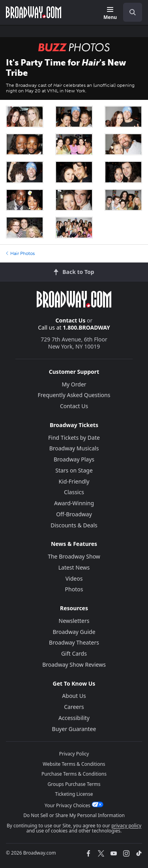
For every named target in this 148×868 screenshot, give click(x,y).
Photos (74, 589)
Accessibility (74, 718)
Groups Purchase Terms (74, 784)
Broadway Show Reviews (74, 665)
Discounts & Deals (74, 525)
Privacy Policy (74, 754)
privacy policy (126, 826)
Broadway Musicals (74, 448)
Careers (74, 707)
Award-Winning (74, 503)
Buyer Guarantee (74, 729)
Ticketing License (74, 794)
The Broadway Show (74, 556)
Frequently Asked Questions (74, 395)
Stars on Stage (74, 470)
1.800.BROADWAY (86, 327)
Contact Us (71, 320)
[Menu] (110, 14)
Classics (74, 492)
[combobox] (129, 12)
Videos (74, 578)
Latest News (74, 567)
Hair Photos (20, 253)
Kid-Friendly (74, 481)
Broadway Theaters (74, 642)
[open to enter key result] (133, 12)
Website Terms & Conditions (74, 764)
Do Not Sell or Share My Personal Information (74, 815)
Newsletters (74, 621)
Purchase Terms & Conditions (74, 774)
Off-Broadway (74, 514)
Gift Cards (74, 653)
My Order (74, 384)
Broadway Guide (74, 632)
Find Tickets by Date (74, 438)
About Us (74, 696)
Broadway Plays (74, 459)
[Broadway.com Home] (34, 12)
